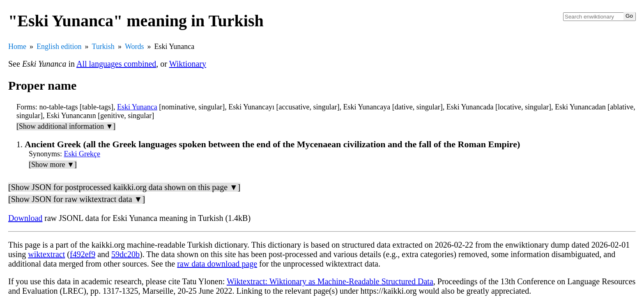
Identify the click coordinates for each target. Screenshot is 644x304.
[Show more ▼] (53, 165)
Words (135, 46)
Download (25, 218)
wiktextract (46, 254)
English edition (59, 46)
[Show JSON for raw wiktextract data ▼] (77, 199)
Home (17, 46)
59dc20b (125, 254)
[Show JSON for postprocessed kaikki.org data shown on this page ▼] (124, 187)
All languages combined (116, 64)
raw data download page (217, 264)
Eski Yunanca (137, 107)
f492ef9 (83, 254)
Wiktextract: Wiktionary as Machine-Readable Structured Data (330, 281)
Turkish (103, 46)
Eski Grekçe (82, 154)
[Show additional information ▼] (66, 126)
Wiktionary (188, 64)
